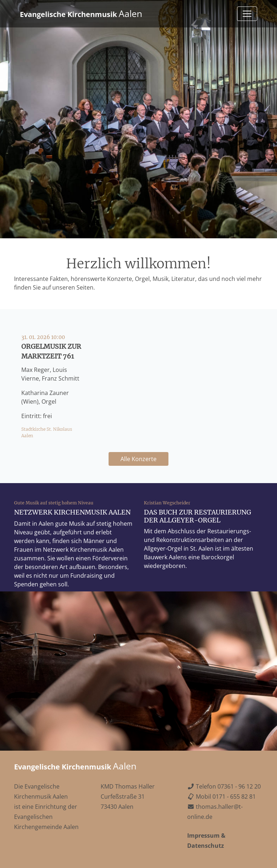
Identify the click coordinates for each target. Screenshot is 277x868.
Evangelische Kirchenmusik (81, 13)
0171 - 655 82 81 (234, 797)
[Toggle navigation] (247, 14)
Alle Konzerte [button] (138, 459)
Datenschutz (206, 846)
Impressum (203, 836)
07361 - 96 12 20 (239, 786)
